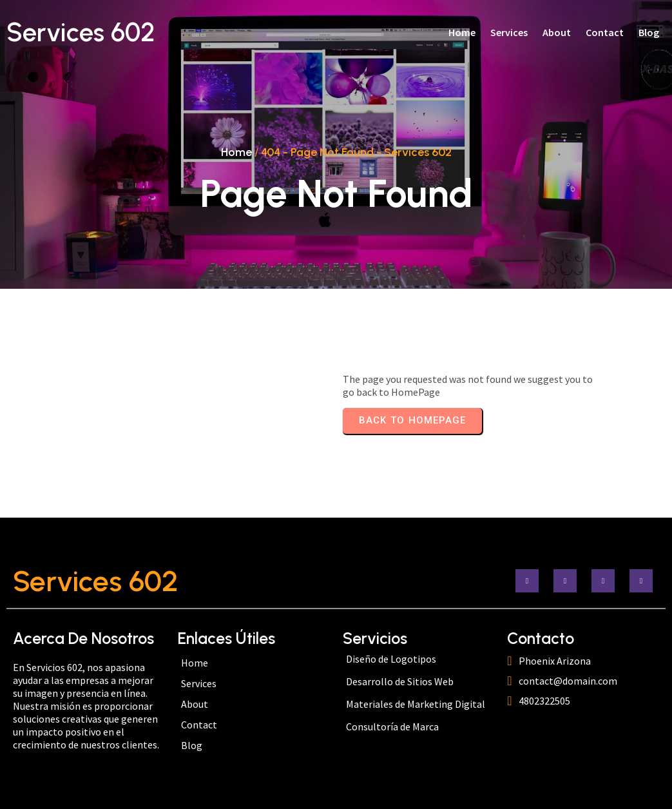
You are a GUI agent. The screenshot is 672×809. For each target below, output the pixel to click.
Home (236, 152)
